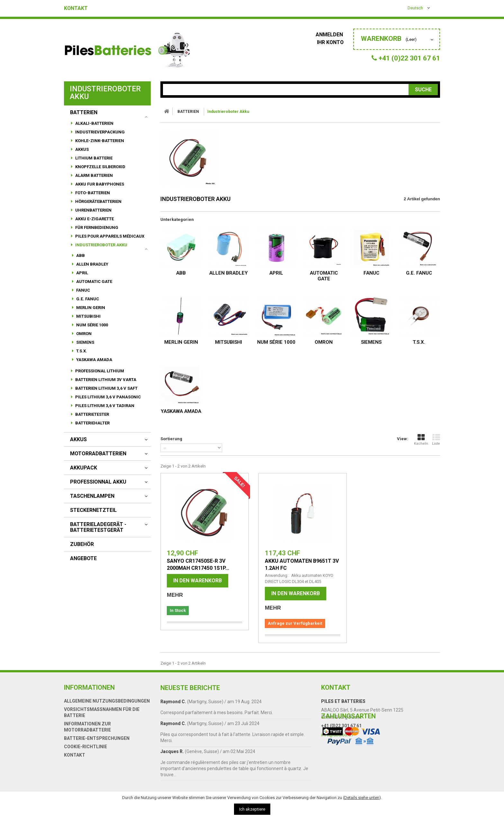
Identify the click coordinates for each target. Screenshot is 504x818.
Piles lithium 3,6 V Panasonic (108, 397)
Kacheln (421, 440)
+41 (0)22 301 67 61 (341, 726)
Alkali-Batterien (94, 123)
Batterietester (92, 414)
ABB (80, 255)
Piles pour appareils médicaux (109, 236)
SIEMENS (85, 342)
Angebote (83, 559)
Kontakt (76, 8)
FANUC (83, 290)
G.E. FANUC (87, 299)
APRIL (82, 273)
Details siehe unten (362, 798)
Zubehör (82, 544)
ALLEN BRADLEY (92, 264)
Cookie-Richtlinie (85, 747)
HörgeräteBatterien (98, 201)
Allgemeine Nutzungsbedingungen (107, 701)
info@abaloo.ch (337, 735)
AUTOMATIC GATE (94, 282)
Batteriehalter (92, 423)
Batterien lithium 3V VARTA (105, 380)
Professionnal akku (98, 482)
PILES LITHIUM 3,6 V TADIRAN (104, 406)
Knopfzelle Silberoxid (100, 167)
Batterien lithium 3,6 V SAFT (106, 388)
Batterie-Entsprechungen (97, 738)
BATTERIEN (84, 113)
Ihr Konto (332, 42)
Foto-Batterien (92, 193)
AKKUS (78, 440)
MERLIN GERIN (90, 308)
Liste (436, 440)
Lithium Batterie (93, 158)
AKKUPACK (84, 468)
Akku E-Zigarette (94, 219)
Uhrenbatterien (93, 210)
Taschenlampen (92, 496)
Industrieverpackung (99, 132)
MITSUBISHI (88, 316)
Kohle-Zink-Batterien (99, 141)
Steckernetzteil (93, 510)
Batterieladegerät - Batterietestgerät (98, 527)
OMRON (83, 334)
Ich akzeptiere (252, 809)
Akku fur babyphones (99, 184)
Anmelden (331, 35)
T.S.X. (81, 351)
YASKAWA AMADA (94, 360)
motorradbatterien (98, 454)
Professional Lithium (99, 371)
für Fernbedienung (96, 227)
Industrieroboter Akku (101, 245)
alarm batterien (94, 175)
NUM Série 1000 (92, 325)
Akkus (81, 149)
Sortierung (171, 439)
